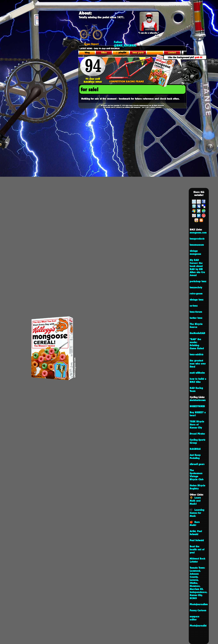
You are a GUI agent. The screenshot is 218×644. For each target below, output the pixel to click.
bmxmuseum (197, 245)
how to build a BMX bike (198, 380)
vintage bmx (197, 300)
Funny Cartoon (198, 610)
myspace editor (195, 618)
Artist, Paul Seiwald (196, 533)
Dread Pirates (197, 434)
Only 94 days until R (96, 48)
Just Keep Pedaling (195, 457)
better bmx (196, 318)
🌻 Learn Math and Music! (195, 501)
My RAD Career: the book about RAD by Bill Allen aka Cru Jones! (197, 268)
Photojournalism (199, 604)
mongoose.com (198, 233)
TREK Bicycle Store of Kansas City (197, 425)
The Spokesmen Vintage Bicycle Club (197, 475)
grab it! (198, 57)
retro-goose (196, 294)
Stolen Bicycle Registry (198, 487)
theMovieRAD (197, 333)
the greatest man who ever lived (198, 364)
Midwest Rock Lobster (197, 560)
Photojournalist (198, 626)
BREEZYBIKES (197, 406)
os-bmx (194, 306)
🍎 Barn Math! (195, 524)
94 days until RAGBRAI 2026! (93, 79)
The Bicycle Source (196, 326)
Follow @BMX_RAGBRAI (125, 44)
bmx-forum (196, 312)
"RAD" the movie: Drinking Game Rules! (197, 344)
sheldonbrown (198, 400)
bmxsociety (196, 287)
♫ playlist (121, 53)
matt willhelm (197, 373)
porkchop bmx (198, 281)
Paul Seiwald (197, 540)
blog (87, 53)
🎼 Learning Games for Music (197, 513)
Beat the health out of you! (197, 549)
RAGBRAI (195, 449)
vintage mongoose (195, 252)
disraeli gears (197, 464)
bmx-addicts (196, 354)
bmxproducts (197, 239)
